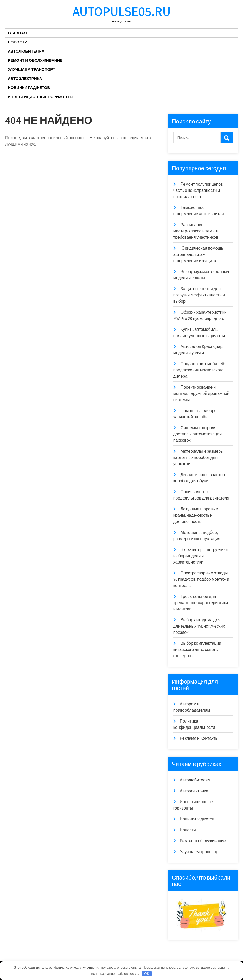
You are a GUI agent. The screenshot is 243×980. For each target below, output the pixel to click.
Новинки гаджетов (29, 88)
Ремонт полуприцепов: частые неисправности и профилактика (199, 190)
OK (147, 974)
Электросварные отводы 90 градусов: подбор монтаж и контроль (201, 579)
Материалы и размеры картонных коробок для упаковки (199, 457)
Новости (18, 42)
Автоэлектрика (25, 78)
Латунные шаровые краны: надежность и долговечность (196, 515)
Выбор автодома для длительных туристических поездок (199, 626)
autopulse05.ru (122, 11)
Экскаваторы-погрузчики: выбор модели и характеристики (201, 556)
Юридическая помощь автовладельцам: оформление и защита (198, 254)
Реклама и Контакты (199, 738)
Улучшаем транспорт (31, 69)
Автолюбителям (26, 51)
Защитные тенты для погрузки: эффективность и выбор (199, 295)
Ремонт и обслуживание (35, 60)
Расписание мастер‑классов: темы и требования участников (196, 231)
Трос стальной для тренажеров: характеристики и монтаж (201, 603)
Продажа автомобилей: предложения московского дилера (199, 370)
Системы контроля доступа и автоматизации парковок (197, 434)
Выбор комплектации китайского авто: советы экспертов (197, 650)
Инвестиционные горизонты (41, 97)
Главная (17, 33)
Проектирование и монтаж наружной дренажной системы (201, 393)
